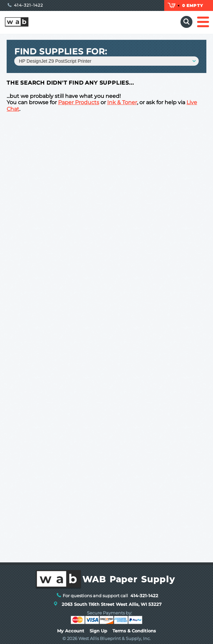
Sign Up (98, 631)
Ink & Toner (122, 102)
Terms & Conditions (134, 631)
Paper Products (79, 102)
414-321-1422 (26, 5)
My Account (71, 631)
